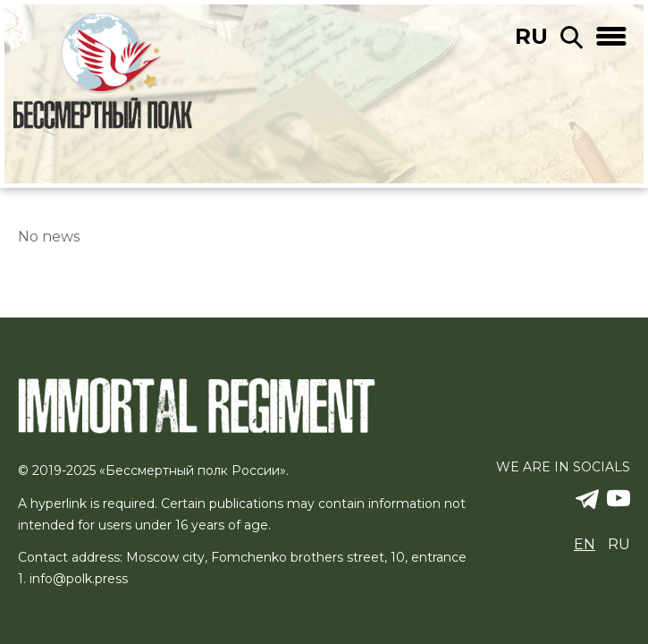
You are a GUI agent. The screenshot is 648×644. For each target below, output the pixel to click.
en (585, 544)
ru (531, 36)
